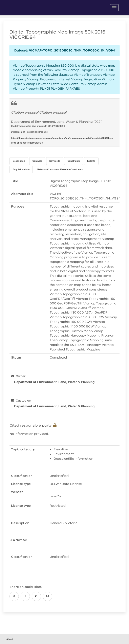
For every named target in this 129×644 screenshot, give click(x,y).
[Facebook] (25, 596)
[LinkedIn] (36, 596)
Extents (91, 161)
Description (19, 161)
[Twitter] (14, 596)
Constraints (74, 161)
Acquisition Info (21, 169)
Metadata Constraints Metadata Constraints (60, 169)
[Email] (47, 596)
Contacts (37, 161)
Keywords (55, 161)
